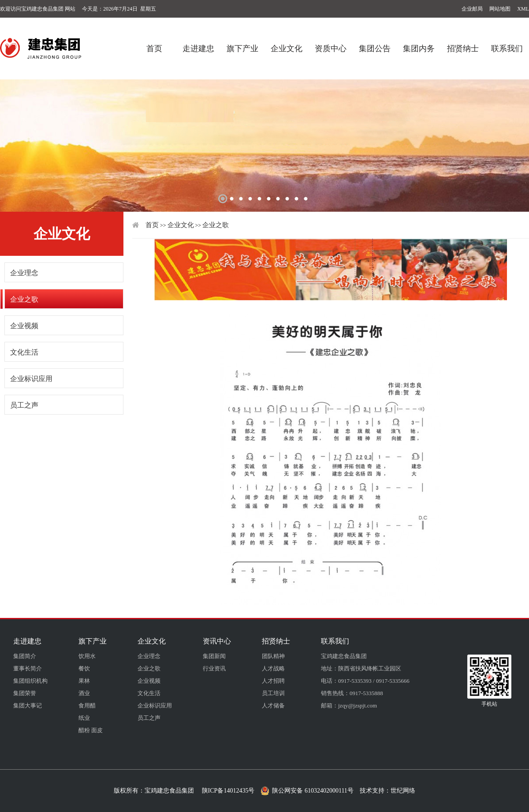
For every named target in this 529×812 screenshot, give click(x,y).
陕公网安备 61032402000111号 (307, 791)
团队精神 (273, 656)
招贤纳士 (463, 45)
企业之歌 (24, 299)
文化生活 (24, 352)
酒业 (84, 693)
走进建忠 (198, 45)
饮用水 (87, 656)
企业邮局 (472, 9)
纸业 (84, 718)
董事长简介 (28, 668)
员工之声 (24, 405)
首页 (154, 45)
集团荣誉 (25, 693)
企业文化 (287, 45)
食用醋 (87, 705)
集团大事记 (28, 705)
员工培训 (273, 693)
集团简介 (25, 656)
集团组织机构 (30, 681)
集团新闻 (214, 656)
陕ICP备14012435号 (228, 791)
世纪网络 (403, 791)
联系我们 (507, 45)
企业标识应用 (31, 379)
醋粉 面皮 (91, 730)
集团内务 (419, 45)
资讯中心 (217, 641)
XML (523, 9)
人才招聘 (273, 681)
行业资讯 (214, 668)
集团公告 (375, 45)
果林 (84, 681)
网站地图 (500, 9)
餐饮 (84, 668)
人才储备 (273, 705)
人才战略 (273, 668)
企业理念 (24, 273)
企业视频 (24, 326)
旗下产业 (242, 45)
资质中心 (331, 45)
